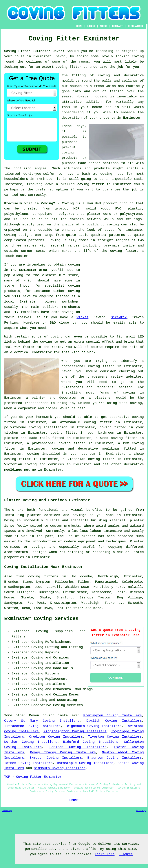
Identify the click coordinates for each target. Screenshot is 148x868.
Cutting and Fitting (64, 647)
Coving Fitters (45, 674)
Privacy (141, 811)
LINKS (91, 26)
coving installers (60, 715)
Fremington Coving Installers (113, 715)
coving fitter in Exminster (104, 184)
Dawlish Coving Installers (114, 721)
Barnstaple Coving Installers (85, 763)
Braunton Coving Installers (115, 758)
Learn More (105, 854)
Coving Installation (50, 663)
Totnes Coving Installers (28, 763)
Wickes (82, 317)
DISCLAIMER (135, 26)
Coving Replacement (49, 679)
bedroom (89, 454)
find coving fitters (37, 576)
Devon (34, 715)
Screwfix (119, 317)
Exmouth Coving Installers (56, 758)
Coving (54, 240)
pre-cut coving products (70, 153)
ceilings (34, 62)
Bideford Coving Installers (91, 742)
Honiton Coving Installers (78, 747)
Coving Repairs (45, 652)
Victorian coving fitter (91, 459)
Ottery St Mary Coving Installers (42, 721)
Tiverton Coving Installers (115, 737)
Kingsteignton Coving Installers (75, 731)
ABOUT (104, 26)
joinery (50, 302)
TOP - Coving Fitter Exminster (33, 777)
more (97, 608)
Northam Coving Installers (31, 742)
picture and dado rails (27, 438)
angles (41, 168)
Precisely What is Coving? (30, 203)
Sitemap (7, 811)
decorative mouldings (99, 449)
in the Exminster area (26, 270)
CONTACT (117, 26)
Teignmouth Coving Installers (93, 726)
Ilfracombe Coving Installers (32, 726)
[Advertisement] (113, 288)
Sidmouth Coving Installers (60, 768)
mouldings (13, 470)
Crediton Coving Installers (56, 737)
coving (138, 56)
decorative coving (127, 417)
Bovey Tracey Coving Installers (63, 752)
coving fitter (69, 67)
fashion (117, 91)
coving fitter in (76, 443)
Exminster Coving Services (41, 619)
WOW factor (25, 347)
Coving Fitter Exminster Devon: (34, 51)
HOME (79, 26)
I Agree (126, 854)
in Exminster (129, 118)
